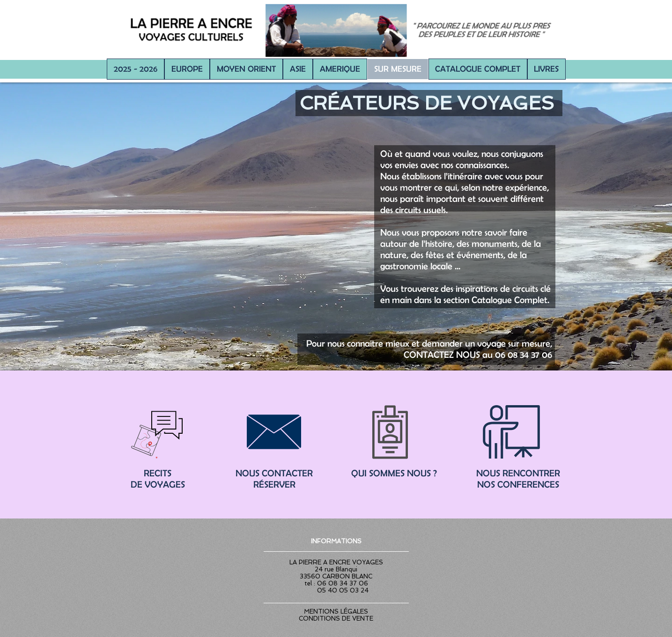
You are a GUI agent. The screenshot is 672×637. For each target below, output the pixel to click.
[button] (187, 69)
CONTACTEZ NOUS (442, 355)
